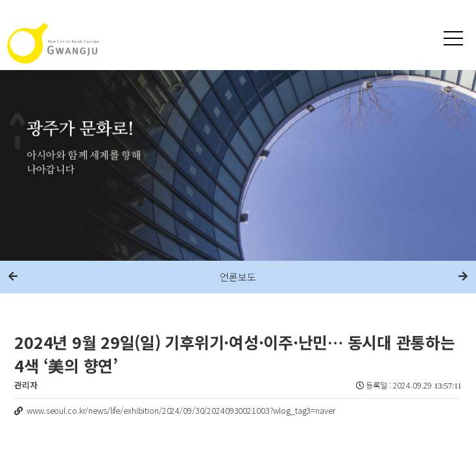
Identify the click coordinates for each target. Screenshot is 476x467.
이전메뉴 (13, 277)
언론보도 (238, 277)
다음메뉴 (463, 277)
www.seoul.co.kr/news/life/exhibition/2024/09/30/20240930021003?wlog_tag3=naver (181, 411)
